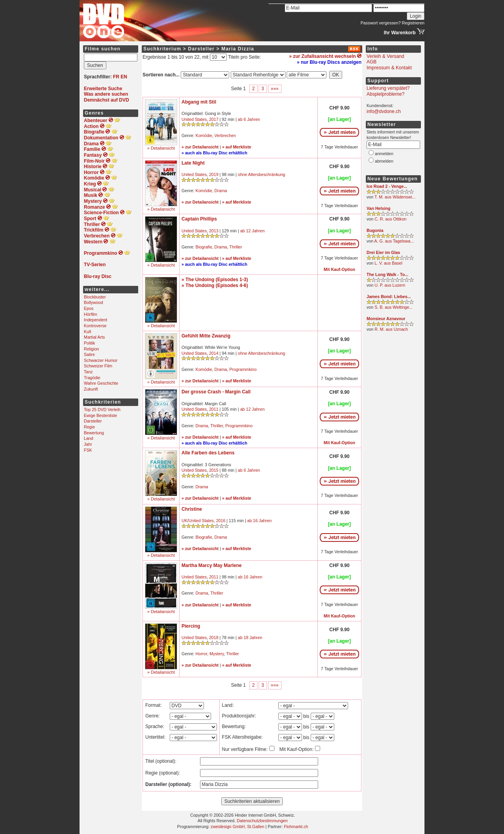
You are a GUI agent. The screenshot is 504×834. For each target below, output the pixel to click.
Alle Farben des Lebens (208, 453)
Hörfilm (91, 314)
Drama (221, 191)
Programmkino (243, 369)
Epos (89, 308)
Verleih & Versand (385, 56)
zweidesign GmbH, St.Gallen (237, 827)
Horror (202, 654)
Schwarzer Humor (101, 360)
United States (194, 119)
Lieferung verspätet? (388, 88)
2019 (214, 174)
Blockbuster (95, 297)
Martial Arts (94, 337)
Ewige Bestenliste (100, 415)
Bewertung (94, 433)
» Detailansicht (161, 148)
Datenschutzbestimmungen (262, 821)
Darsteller (93, 421)
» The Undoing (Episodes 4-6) (215, 285)
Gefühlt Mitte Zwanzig (206, 336)
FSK (88, 450)
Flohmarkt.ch (296, 827)
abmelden (384, 161)
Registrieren (413, 23)
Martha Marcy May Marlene (212, 565)
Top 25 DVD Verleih (102, 410)
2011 (214, 409)
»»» (275, 89)
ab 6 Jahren (249, 119)
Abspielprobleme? (385, 94)
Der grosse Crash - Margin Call (216, 392)
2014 (214, 353)
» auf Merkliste (237, 147)
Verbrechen (225, 135)
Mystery (217, 654)
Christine (192, 509)
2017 (214, 119)
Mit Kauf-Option (339, 269)
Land (89, 438)
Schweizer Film (98, 366)
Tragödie (92, 378)
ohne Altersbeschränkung (261, 174)
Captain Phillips (199, 219)
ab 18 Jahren (250, 638)
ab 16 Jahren (259, 521)
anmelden (384, 154)
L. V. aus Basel (388, 263)
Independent (95, 320)
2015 (214, 470)
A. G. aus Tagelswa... (394, 241)
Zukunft (91, 389)
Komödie (204, 135)
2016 (221, 521)
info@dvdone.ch (384, 111)
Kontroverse (95, 326)
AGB (372, 62)
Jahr (88, 444)
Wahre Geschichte (101, 383)
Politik (89, 343)
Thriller (236, 247)
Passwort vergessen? (381, 23)
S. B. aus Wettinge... (394, 307)
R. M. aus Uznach (391, 329)
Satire (89, 354)
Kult (87, 332)
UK (184, 521)
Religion (92, 349)
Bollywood (94, 302)
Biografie (204, 247)
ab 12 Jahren (252, 231)
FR (116, 77)
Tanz (88, 372)
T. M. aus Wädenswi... (395, 197)
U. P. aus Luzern (390, 285)
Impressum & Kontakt (389, 68)
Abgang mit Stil (199, 102)
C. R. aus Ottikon (390, 219)
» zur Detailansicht (200, 147)
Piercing (191, 626)
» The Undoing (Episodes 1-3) (215, 280)
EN (124, 77)
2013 (214, 231)
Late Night (193, 163)
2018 (214, 638)
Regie (89, 427)
